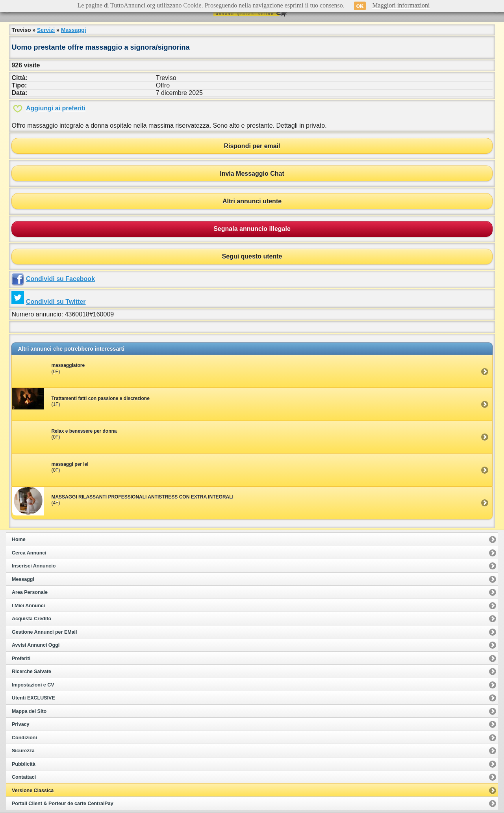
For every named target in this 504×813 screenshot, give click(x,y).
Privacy (20, 724)
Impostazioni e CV (33, 685)
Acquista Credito (31, 619)
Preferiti (21, 659)
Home (19, 540)
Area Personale (30, 592)
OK (360, 6)
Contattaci (24, 777)
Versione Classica (33, 791)
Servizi (46, 30)
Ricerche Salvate (31, 672)
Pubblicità (24, 764)
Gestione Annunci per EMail (44, 632)
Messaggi (23, 579)
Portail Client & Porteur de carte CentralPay (63, 804)
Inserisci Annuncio (34, 566)
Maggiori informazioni (401, 5)
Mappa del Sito (29, 711)
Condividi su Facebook (60, 279)
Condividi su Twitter (56, 302)
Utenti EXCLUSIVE (33, 698)
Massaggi (74, 30)
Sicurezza (23, 751)
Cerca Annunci (29, 553)
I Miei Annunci (28, 606)
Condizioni (24, 738)
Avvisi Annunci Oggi (36, 645)
